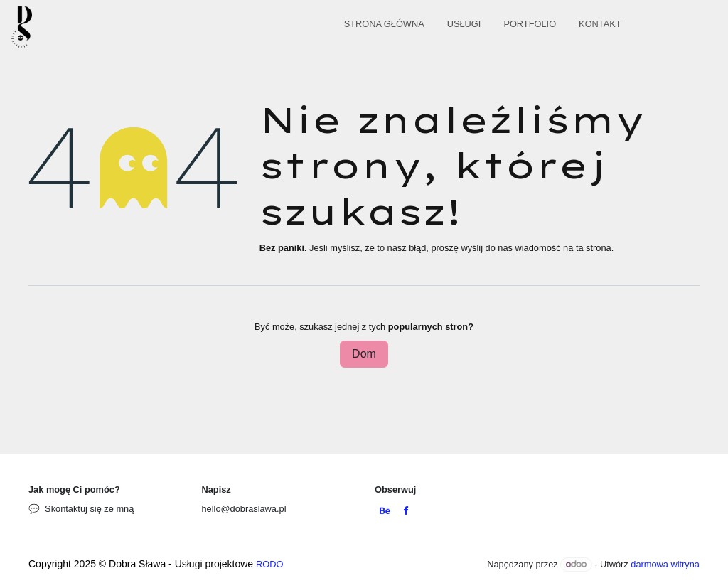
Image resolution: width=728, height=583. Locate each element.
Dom (364, 354)
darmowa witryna (665, 564)
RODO (269, 564)
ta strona (594, 248)
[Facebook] (406, 512)
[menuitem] (384, 27)
